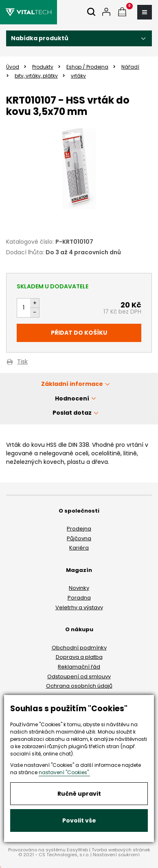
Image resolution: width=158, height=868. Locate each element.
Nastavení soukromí (116, 855)
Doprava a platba (79, 657)
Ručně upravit (79, 794)
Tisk (22, 362)
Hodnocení (72, 398)
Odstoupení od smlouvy (79, 676)
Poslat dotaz (72, 413)
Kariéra (79, 548)
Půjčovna (79, 538)
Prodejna (79, 529)
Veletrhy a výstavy (79, 607)
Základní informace (72, 384)
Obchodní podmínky (79, 648)
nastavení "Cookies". (64, 772)
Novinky (79, 588)
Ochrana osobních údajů (79, 686)
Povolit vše (79, 820)
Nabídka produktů (40, 38)
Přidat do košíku (79, 333)
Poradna (79, 598)
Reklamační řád (79, 667)
